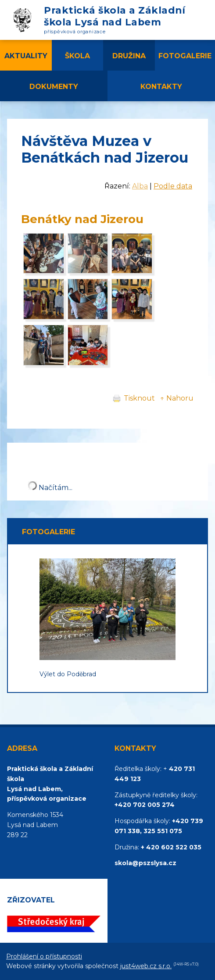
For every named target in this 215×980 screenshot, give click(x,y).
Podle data (173, 186)
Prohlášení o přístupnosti (44, 956)
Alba (140, 186)
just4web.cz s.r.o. (146, 966)
